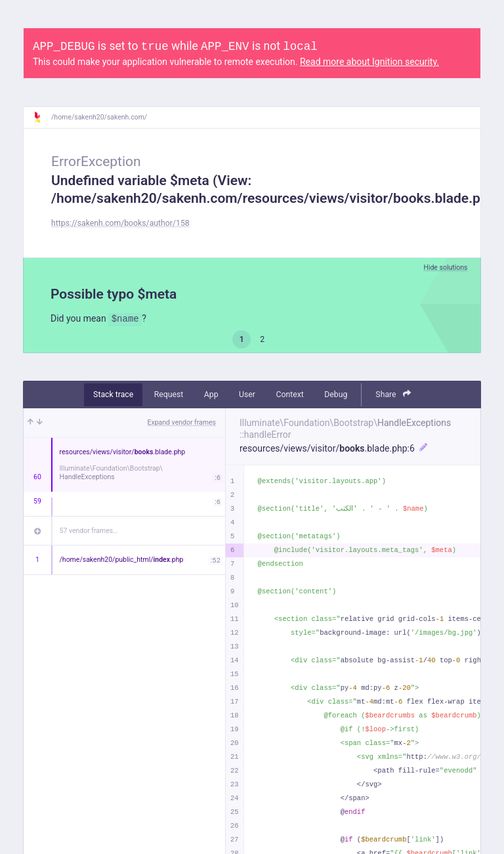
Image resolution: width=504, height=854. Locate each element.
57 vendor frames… (89, 531)
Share (393, 394)
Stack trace (113, 395)
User (247, 395)
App (211, 395)
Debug (336, 395)
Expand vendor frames (182, 422)
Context (289, 395)
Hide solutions (445, 267)
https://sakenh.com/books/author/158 (120, 223)
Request (169, 395)
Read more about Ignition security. (369, 62)
